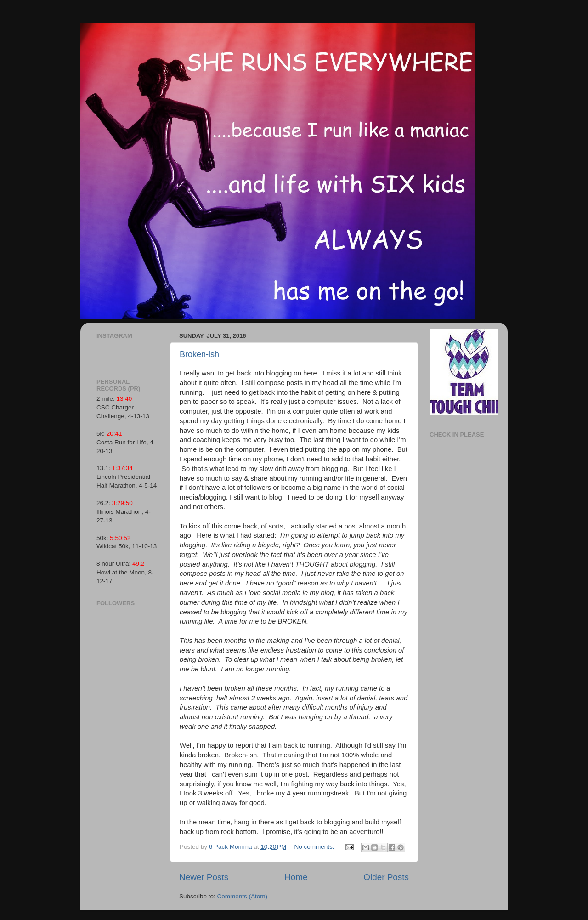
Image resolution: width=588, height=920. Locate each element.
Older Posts (386, 877)
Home (296, 877)
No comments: (315, 847)
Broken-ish (199, 354)
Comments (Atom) (243, 896)
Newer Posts (204, 877)
